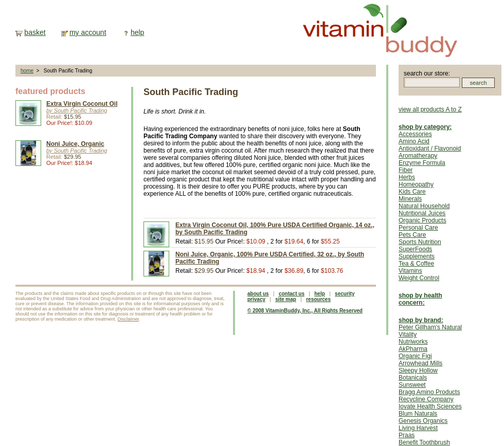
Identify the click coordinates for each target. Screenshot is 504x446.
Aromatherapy (418, 156)
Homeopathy (416, 184)
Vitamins (410, 271)
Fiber (406, 170)
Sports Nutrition (420, 242)
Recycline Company (426, 399)
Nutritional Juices (422, 213)
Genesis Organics (423, 421)
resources (318, 299)
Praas (407, 435)
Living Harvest (418, 428)
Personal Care (418, 228)
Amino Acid (414, 141)
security (345, 294)
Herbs (407, 177)
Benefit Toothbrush (424, 442)
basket (35, 32)
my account (88, 32)
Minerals (410, 199)
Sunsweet (412, 385)
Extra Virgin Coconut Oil (82, 104)
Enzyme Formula (422, 163)
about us (258, 294)
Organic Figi (415, 356)
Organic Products (422, 220)
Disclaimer (129, 319)
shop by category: (425, 127)
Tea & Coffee (416, 264)
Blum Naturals (418, 414)
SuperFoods (415, 249)
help (137, 32)
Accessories (415, 134)
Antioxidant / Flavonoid (430, 148)
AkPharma (413, 349)
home (27, 71)
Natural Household (424, 206)
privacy (256, 299)
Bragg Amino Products (429, 392)
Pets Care (412, 235)
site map (286, 299)
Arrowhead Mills (420, 363)
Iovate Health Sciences (430, 406)
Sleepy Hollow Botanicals (418, 374)
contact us (292, 294)
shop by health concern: (420, 299)
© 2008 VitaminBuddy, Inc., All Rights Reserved (305, 311)
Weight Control (419, 278)
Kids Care (412, 192)
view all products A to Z (430, 109)
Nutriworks (413, 342)
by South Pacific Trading (77, 110)
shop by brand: (421, 320)
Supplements (417, 256)
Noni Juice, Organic (75, 144)
